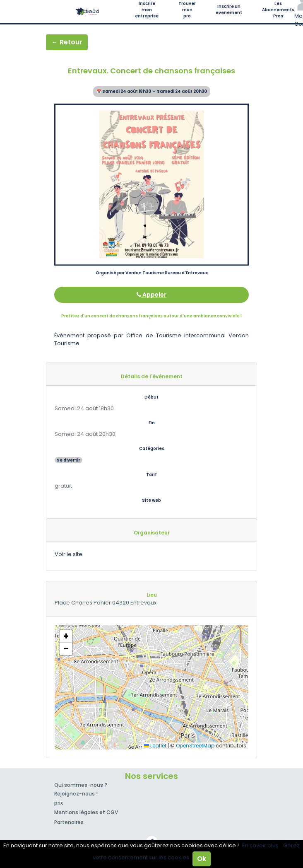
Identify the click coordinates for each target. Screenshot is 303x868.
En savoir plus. (261, 845)
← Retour (67, 42)
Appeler (151, 295)
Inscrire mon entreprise (147, 10)
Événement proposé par (90, 335)
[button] (66, 636)
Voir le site (69, 554)
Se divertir (69, 460)
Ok (202, 859)
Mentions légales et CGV (86, 812)
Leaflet (155, 746)
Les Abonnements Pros (278, 10)
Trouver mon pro (187, 10)
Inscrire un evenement (229, 10)
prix (59, 803)
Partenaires (69, 822)
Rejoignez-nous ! (76, 794)
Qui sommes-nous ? (81, 785)
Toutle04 (88, 11)
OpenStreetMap (195, 746)
